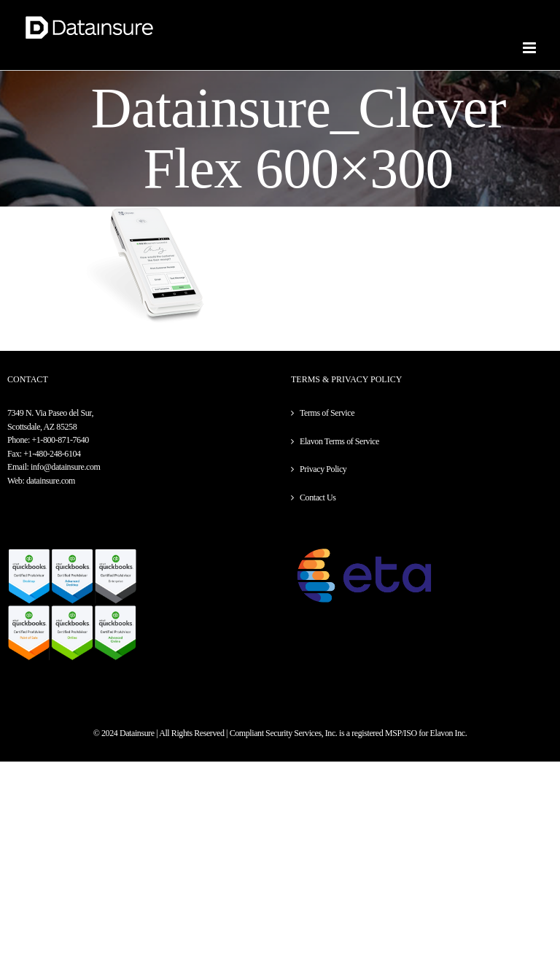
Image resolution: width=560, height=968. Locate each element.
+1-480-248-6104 (52, 454)
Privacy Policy (323, 469)
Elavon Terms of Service (339, 441)
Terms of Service (327, 413)
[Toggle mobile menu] (530, 48)
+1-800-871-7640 (60, 440)
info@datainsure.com (65, 467)
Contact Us (318, 497)
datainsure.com (51, 481)
